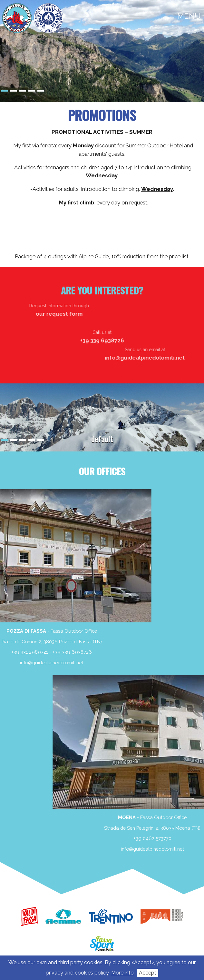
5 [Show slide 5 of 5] (41, 91)
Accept (148, 973)
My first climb (77, 203)
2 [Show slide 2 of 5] (14, 91)
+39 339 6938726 (25, 652)
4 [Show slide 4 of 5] (32, 91)
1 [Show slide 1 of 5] (5, 91)
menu (189, 16)
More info (122, 973)
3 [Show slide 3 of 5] (23, 91)
